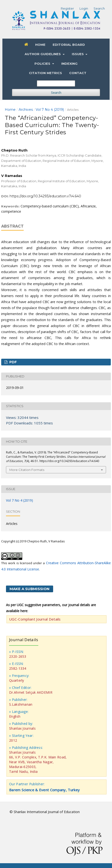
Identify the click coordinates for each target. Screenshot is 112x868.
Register (67, 8)
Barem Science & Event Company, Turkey (44, 790)
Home (40, 45)
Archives (26, 110)
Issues (78, 54)
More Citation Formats (27, 470)
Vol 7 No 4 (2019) (50, 110)
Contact (78, 73)
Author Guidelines (43, 54)
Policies (43, 64)
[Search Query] (56, 83)
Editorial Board (69, 45)
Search (56, 93)
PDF (13, 362)
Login (84, 8)
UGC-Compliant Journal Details (35, 619)
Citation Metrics (45, 73)
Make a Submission (30, 589)
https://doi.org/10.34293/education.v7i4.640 (45, 196)
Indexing (69, 64)
